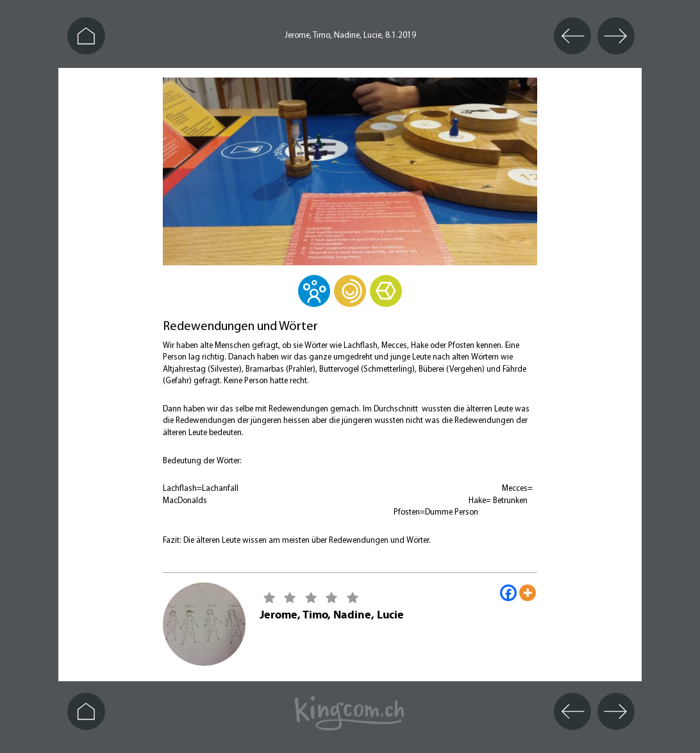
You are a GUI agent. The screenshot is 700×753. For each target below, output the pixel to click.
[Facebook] (508, 593)
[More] (528, 593)
